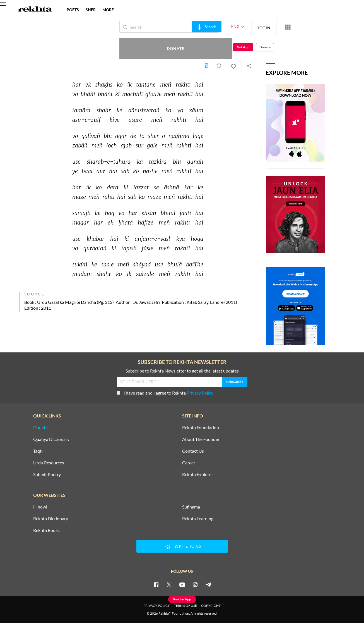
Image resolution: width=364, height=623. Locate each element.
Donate (299, 27)
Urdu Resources (49, 463)
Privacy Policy (200, 393)
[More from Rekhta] (269, 27)
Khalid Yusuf (35, 44)
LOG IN (245, 27)
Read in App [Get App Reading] (182, 599)
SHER (91, 10)
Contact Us (193, 451)
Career (189, 463)
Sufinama (191, 507)
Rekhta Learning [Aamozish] (198, 519)
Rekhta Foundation (201, 428)
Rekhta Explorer (198, 474)
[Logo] (35, 10)
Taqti (38, 451)
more (108, 10)
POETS (73, 10)
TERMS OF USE (185, 606)
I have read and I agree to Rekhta (165, 393)
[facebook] (156, 584)
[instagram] (195, 584)
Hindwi (40, 507)
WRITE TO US (182, 546)
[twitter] (169, 584)
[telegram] (208, 584)
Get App (328, 27)
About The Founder (201, 439)
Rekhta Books (46, 530)
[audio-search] (188, 27)
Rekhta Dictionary (51, 519)
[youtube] (182, 584)
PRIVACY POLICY (157, 606)
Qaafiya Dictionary (51, 439)
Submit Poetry (47, 474)
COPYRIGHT (211, 606)
